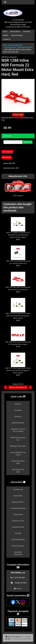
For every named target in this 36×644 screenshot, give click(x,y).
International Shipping (18, 508)
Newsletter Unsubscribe (18, 553)
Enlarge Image (18, 115)
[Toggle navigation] (5, 2)
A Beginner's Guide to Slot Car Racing (18, 430)
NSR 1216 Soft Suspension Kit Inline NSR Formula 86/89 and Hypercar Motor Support (18, 316)
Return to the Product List (18, 387)
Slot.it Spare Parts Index (18, 471)
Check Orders (18, 496)
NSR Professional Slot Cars (18, 439)
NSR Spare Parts (10, 47)
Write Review (7, 157)
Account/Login (18, 489)
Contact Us (7, 39)
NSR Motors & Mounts (25, 47)
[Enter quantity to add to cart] (13, 142)
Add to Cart (27, 142)
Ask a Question (7, 152)
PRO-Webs (28, 639)
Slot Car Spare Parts (16, 45)
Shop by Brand (15, 32)
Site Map (18, 533)
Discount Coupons (18, 546)
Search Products (17, 35)
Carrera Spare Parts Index (18, 462)
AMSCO (6, 35)
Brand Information (18, 423)
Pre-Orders (27, 32)
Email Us (18, 589)
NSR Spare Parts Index (18, 446)
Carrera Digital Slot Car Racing (18, 454)
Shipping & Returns (18, 502)
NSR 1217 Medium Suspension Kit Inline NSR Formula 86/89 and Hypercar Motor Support (18, 235)
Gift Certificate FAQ (18, 540)
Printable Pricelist (18, 527)
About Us (18, 404)
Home (5, 32)
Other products (18, 196)
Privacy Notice (18, 515)
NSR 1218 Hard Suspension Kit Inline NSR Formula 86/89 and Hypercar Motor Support (18, 370)
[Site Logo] (18, 12)
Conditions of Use (18, 521)
